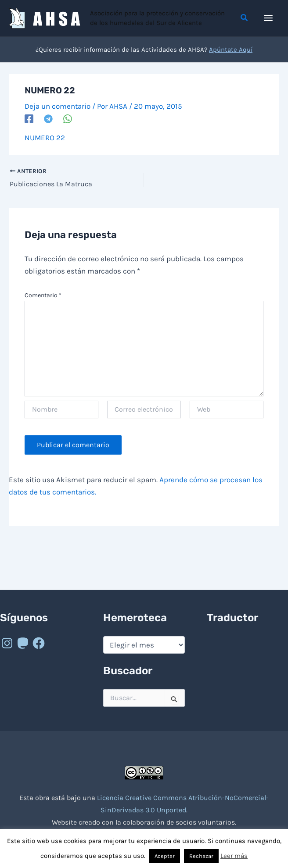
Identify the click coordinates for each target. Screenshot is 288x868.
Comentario (43, 295)
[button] (245, 18)
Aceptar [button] (165, 856)
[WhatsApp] (68, 118)
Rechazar (201, 856)
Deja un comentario (58, 106)
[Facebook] (29, 118)
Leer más (234, 856)
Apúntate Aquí (231, 50)
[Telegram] (48, 118)
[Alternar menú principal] (269, 18)
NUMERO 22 (45, 138)
